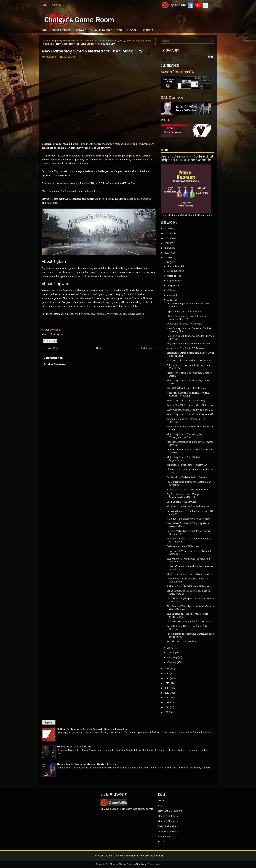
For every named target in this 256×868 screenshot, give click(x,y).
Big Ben (56, 41)
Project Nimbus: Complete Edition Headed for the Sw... (190, 635)
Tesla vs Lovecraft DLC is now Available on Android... (189, 540)
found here (93, 191)
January (172, 662)
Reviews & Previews (61, 30)
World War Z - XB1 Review (182, 641)
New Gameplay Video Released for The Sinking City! (93, 51)
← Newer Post (50, 348)
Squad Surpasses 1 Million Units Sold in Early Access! (188, 592)
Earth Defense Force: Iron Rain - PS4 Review (187, 628)
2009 (167, 712)
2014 (167, 688)
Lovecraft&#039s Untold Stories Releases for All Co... (190, 568)
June (170, 295)
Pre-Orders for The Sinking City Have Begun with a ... (188, 525)
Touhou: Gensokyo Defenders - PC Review (186, 420)
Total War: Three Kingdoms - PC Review (189, 360)
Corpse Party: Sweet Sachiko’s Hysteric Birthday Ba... (189, 532)
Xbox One (48, 44)
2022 (167, 248)
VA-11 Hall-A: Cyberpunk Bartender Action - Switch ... (190, 600)
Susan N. (58, 330)
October (172, 276)
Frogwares (91, 41)
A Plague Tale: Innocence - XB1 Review (188, 519)
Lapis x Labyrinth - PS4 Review (184, 311)
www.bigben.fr (123, 276)
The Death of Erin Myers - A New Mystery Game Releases (190, 608)
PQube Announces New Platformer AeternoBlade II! (186, 317)
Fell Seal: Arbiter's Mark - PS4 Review (188, 489)
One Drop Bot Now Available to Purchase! (190, 621)
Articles (82, 29)
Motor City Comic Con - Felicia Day (186, 400)
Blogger (158, 856)
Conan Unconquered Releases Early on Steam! (188, 305)
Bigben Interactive (73, 41)
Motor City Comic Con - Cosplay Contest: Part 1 (189, 382)
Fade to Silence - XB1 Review (183, 546)
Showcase (164, 837)
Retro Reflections (168, 826)
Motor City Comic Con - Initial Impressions (183, 459)
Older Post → (148, 348)
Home (44, 5)
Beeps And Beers (168, 816)
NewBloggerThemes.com (148, 864)
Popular (49, 722)
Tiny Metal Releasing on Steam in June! (188, 344)
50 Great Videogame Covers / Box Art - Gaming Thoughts (92, 729)
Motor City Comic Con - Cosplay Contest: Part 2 (189, 374)
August (171, 285)
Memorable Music (169, 831)
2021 (167, 253)
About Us (58, 4)
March (171, 653)
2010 (167, 707)
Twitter (147, 199)
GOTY (120, 30)
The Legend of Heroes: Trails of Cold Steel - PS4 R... (187, 615)
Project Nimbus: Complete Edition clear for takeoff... (189, 483)
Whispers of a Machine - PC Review (187, 465)
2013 (167, 693)
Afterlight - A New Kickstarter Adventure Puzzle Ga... (190, 367)
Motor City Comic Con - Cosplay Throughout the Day (184, 436)
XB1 (148, 41)
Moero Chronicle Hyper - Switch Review (190, 574)
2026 (167, 228)
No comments (68, 57)
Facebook (133, 199)
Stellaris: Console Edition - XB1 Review (188, 586)
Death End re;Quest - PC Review (184, 324)
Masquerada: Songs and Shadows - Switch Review (190, 443)
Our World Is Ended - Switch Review (187, 477)
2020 (167, 257)
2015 (167, 683)
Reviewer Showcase (103, 29)
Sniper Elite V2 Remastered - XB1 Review (190, 405)
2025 (167, 233)
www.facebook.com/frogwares (126, 314)
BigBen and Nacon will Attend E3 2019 (188, 506)
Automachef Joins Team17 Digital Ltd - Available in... (188, 580)
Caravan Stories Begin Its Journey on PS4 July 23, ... (190, 512)
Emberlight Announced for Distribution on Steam (190, 428)
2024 (167, 238)
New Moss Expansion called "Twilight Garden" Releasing (188, 394)
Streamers (133, 30)
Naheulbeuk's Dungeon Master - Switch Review (87, 764)
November (174, 271)
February (172, 657)
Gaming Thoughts (168, 821)
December (173, 266)
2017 (167, 673)
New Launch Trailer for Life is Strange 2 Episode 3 (189, 553)
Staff (161, 806)
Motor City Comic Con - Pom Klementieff (190, 414)
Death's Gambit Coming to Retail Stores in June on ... (190, 451)
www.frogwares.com (93, 314)
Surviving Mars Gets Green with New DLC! (190, 410)
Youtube (54, 203)
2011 (167, 702)
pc (100, 41)
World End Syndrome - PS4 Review (187, 388)
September (174, 281)
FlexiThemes (112, 864)
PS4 (122, 41)
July (170, 290)
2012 (167, 697)
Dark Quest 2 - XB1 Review (181, 502)
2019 (167, 262)
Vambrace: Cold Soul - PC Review (185, 348)
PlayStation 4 (110, 41)
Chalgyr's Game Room (126, 856)
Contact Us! (149, 30)
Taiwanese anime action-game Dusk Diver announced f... (190, 354)
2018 (167, 669)
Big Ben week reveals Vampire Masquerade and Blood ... (184, 496)
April (170, 648)
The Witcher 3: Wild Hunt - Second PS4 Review (188, 560)
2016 (167, 678)
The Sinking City (135, 41)
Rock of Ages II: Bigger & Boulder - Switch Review (190, 337)
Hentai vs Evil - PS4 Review (74, 747)
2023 (167, 243)
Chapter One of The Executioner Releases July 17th (190, 471)
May (170, 300)
